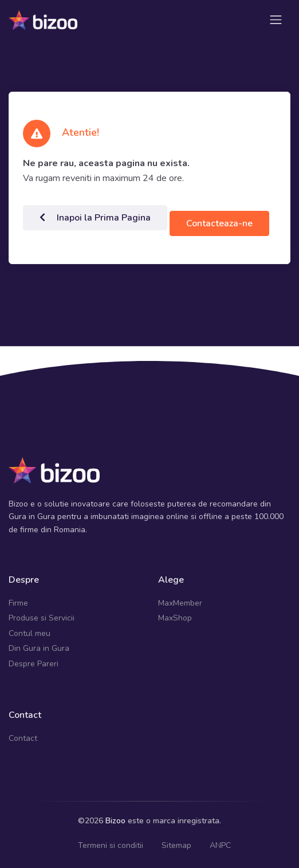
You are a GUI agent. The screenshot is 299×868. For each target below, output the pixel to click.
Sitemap (176, 845)
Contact (23, 738)
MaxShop (175, 618)
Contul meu (29, 633)
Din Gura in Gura (39, 648)
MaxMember (180, 603)
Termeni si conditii (111, 845)
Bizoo (115, 821)
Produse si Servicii (42, 618)
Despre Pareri (34, 664)
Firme (18, 603)
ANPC (220, 845)
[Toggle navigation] (276, 20)
